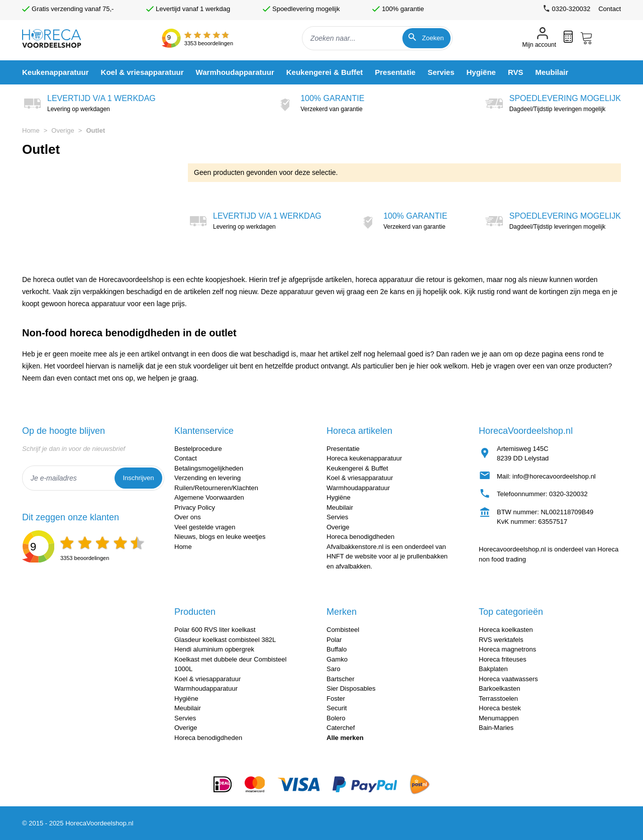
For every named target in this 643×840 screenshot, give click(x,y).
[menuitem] (56, 72)
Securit (337, 708)
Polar (334, 640)
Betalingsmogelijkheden (209, 468)
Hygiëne (339, 497)
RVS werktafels (501, 640)
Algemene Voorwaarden (209, 497)
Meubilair (340, 507)
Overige (63, 130)
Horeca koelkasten (506, 630)
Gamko (337, 659)
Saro (333, 669)
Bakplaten (493, 669)
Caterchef (341, 728)
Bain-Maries (496, 728)
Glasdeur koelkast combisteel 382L (225, 640)
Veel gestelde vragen (205, 527)
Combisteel (343, 630)
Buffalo (337, 649)
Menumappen (499, 718)
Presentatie (343, 449)
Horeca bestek (500, 708)
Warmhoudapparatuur (358, 488)
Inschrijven (138, 478)
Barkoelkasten (499, 688)
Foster (336, 698)
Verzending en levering (207, 478)
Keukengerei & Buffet (357, 468)
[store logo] (60, 38)
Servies (337, 517)
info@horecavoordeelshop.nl (554, 476)
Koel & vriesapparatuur (360, 478)
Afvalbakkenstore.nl (355, 547)
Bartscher (341, 679)
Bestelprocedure (198, 449)
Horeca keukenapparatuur (364, 458)
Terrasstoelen (498, 698)
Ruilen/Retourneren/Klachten (216, 488)
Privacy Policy (195, 507)
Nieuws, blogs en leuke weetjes (220, 537)
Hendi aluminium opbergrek (214, 649)
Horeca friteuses (503, 659)
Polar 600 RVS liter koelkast (215, 630)
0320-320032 (568, 494)
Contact (610, 9)
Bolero (336, 718)
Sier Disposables (351, 688)
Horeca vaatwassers (508, 679)
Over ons (188, 517)
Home (31, 130)
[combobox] (377, 38)
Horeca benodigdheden (360, 537)
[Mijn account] (539, 38)
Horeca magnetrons (507, 649)
